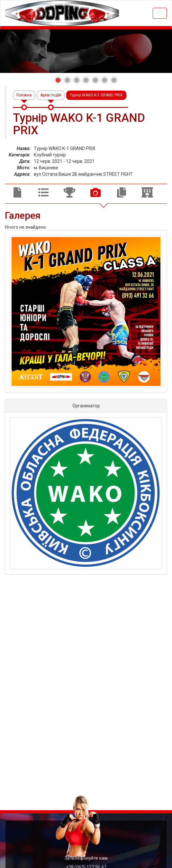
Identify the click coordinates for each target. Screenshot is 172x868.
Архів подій (51, 95)
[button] (58, 80)
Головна (24, 95)
